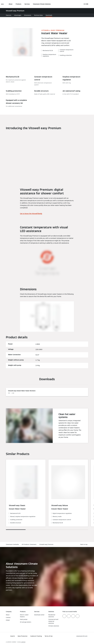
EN (87, 4)
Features (9, 15)
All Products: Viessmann (29, 544)
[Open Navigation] (2, 4)
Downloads (49, 15)
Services (27, 4)
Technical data (38, 15)
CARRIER (23, 642)
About (11, 4)
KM (85, 4)
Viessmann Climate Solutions (42, 4)
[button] (84, 544)
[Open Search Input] (81, 4)
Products (18, 4)
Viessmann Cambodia (12, 544)
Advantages (18, 15)
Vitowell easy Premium (46, 544)
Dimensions (28, 15)
